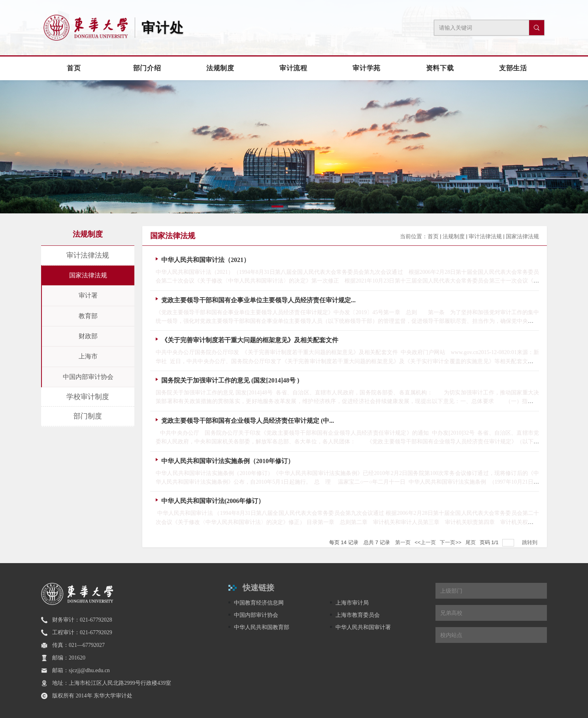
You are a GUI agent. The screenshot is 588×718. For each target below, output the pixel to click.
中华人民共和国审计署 (363, 627)
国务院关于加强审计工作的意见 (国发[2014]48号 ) (230, 380)
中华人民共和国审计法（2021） (205, 260)
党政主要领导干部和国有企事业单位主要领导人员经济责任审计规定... (258, 300)
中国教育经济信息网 (259, 603)
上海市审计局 (352, 603)
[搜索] (537, 28)
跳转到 (531, 542)
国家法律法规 (522, 236)
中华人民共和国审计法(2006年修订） (213, 501)
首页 (433, 236)
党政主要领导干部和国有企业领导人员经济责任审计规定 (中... (248, 421)
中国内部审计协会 (256, 615)
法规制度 (454, 236)
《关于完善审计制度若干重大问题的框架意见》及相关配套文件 (250, 340)
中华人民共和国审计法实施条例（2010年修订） (228, 461)
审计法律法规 (485, 236)
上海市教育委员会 (358, 615)
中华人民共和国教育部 (262, 627)
